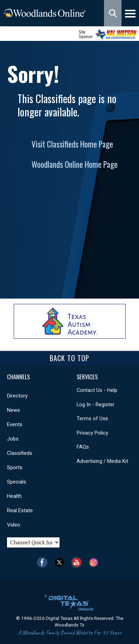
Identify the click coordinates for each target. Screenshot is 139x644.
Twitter (61, 562)
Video (14, 525)
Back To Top (69, 358)
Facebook (44, 562)
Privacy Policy (92, 433)
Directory (17, 396)
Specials (17, 482)
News (13, 410)
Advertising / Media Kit (102, 461)
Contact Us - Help (97, 390)
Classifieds (20, 453)
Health (14, 496)
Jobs (13, 439)
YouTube (78, 562)
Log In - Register (96, 405)
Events (15, 424)
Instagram (95, 562)
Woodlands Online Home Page (75, 164)
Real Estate (20, 510)
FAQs (83, 447)
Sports (15, 467)
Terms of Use (92, 418)
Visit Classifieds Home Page (72, 144)
